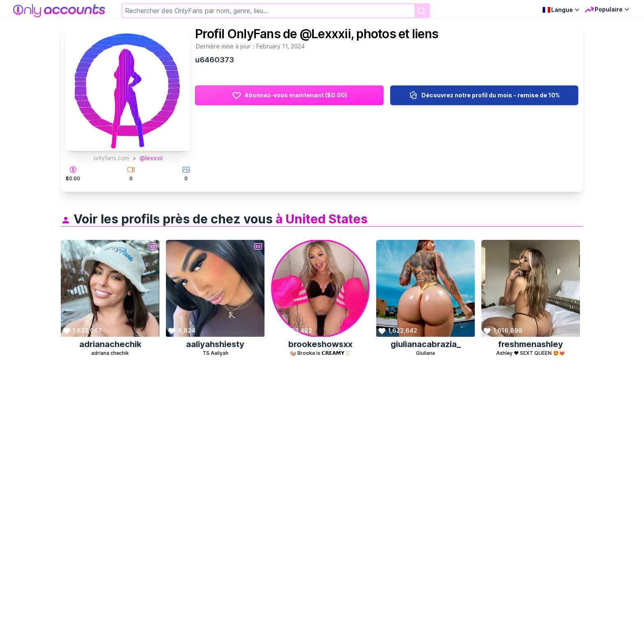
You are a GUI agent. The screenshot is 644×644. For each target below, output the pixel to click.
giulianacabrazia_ (426, 344)
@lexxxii (151, 158)
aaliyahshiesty (215, 344)
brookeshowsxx (320, 344)
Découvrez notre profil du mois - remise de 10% (484, 95)
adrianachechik (110, 344)
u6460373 (215, 60)
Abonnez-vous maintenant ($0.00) (289, 95)
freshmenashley (531, 344)
